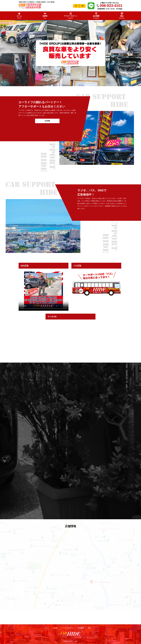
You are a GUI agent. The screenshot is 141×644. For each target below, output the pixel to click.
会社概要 (96, 16)
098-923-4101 (111, 6)
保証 (122, 16)
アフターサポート (70, 16)
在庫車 (45, 16)
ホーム (19, 16)
